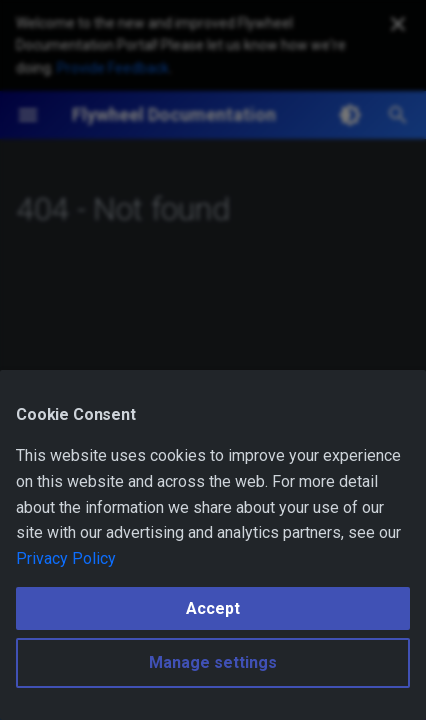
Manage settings (213, 662)
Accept (213, 608)
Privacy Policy (66, 558)
